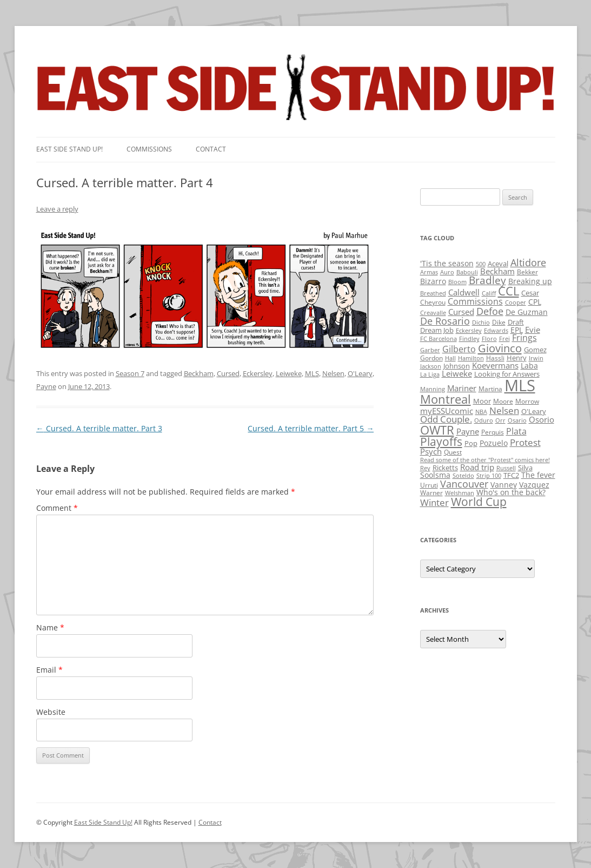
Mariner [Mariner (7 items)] (462, 388)
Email (49, 670)
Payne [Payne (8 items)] (468, 432)
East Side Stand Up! (103, 822)
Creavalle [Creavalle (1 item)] (433, 313)
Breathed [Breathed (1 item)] (433, 293)
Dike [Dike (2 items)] (499, 322)
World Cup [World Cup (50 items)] (479, 502)
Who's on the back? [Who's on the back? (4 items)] (511, 492)
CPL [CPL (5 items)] (535, 302)
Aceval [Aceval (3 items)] (498, 264)
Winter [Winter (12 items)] (434, 502)
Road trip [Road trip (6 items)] (477, 467)
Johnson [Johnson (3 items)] (457, 366)
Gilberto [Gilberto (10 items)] (459, 349)
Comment (57, 508)
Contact (211, 149)
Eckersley (258, 373)
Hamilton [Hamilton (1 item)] (471, 358)
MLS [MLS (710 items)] (520, 385)
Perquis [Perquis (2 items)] (493, 432)
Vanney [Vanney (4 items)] (504, 485)
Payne (46, 386)
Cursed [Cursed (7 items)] (461, 312)
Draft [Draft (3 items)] (516, 322)
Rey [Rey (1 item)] (425, 468)
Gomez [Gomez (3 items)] (535, 350)
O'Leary (360, 373)
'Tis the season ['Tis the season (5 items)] (447, 263)
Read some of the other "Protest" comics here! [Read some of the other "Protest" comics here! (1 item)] (485, 460)
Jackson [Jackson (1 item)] (431, 366)
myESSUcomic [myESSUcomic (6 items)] (447, 411)
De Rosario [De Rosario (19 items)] (445, 321)
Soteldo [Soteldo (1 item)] (463, 476)
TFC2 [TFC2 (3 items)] (511, 475)
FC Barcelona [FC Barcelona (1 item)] (439, 339)
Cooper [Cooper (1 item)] (516, 303)
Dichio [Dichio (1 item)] (481, 323)
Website (51, 712)
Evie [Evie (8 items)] (533, 330)
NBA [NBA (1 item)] (481, 412)
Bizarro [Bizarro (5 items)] (433, 281)
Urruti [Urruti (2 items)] (429, 485)
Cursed (228, 373)
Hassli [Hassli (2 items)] (495, 358)
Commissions (149, 149)
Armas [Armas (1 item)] (429, 272)
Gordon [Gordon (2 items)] (431, 358)
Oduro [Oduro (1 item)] (484, 420)
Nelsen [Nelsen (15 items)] (504, 410)
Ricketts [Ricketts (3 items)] (445, 468)
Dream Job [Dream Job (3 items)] (437, 330)
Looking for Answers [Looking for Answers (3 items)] (507, 374)
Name (50, 627)
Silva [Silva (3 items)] (525, 468)
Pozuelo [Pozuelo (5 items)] (494, 443)
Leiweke (289, 373)
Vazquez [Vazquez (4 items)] (534, 485)
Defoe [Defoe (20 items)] (490, 311)
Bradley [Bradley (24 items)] (487, 280)
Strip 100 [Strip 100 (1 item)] (489, 476)
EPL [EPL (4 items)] (517, 330)
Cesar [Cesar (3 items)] (530, 293)
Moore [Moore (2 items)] (503, 401)
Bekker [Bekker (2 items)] (527, 272)
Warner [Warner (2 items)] (431, 493)
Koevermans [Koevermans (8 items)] (495, 366)
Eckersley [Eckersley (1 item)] (469, 331)
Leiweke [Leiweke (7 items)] (457, 373)
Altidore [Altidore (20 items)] (528, 262)
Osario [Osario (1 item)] (517, 420)
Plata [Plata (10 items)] (516, 431)
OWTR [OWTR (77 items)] (437, 430)
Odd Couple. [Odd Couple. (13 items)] (446, 419)
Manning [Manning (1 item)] (433, 389)
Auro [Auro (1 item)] (447, 272)
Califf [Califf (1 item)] (489, 293)
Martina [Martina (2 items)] (490, 389)
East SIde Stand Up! (69, 149)
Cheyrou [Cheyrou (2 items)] (433, 302)
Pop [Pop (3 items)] (471, 443)
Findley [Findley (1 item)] (469, 339)
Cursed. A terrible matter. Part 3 (99, 428)
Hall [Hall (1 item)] (450, 358)
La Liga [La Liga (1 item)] (430, 374)
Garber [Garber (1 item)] (430, 350)
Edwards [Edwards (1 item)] (496, 331)
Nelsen (333, 373)
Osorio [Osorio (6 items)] (542, 419)
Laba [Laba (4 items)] (529, 366)
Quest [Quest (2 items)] (453, 452)
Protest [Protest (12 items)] (525, 442)
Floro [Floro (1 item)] (489, 339)
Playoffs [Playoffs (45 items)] (441, 442)
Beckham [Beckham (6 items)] (497, 271)
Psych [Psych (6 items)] (431, 451)
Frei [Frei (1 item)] (504, 339)
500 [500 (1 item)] (481, 264)
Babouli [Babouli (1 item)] (467, 272)
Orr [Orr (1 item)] (500, 420)
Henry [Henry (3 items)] (517, 358)
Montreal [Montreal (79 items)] (446, 399)
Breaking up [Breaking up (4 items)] (530, 281)
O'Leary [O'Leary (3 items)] (534, 411)
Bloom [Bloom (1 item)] (457, 282)
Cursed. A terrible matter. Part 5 (311, 428)
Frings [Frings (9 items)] (524, 338)
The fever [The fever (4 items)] (538, 475)
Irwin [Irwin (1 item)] (536, 358)
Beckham (199, 373)
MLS (312, 373)
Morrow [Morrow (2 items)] (527, 401)
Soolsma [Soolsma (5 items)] (435, 475)
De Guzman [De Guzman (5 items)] (527, 312)
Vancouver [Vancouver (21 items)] (464, 484)
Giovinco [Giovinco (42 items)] (500, 348)
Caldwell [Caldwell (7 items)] (464, 292)
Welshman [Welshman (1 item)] (460, 493)
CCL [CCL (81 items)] (509, 291)
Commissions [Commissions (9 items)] (475, 301)
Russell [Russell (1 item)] (506, 468)
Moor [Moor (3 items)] (482, 401)
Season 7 (130, 373)
